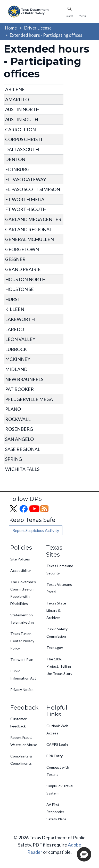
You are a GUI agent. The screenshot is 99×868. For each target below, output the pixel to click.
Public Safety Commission (57, 633)
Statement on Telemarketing (22, 619)
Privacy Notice (22, 690)
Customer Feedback (18, 722)
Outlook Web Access (57, 729)
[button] (84, 854)
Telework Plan (22, 659)
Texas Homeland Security (60, 569)
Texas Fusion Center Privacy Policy (22, 641)
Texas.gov (55, 648)
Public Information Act (23, 674)
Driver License (38, 28)
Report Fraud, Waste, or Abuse (24, 741)
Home (11, 28)
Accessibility (20, 570)
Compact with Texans (58, 771)
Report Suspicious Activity (36, 530)
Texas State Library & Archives (56, 610)
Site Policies (20, 559)
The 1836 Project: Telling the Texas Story (59, 666)
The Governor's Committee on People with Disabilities (23, 593)
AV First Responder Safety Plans (56, 812)
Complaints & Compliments (21, 760)
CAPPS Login (57, 744)
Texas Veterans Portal (59, 588)
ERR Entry (55, 756)
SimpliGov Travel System (60, 789)
